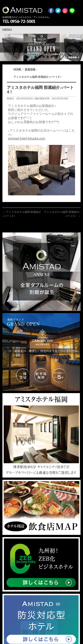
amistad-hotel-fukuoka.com (27, 138)
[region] (41, 47)
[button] (41, 47)
